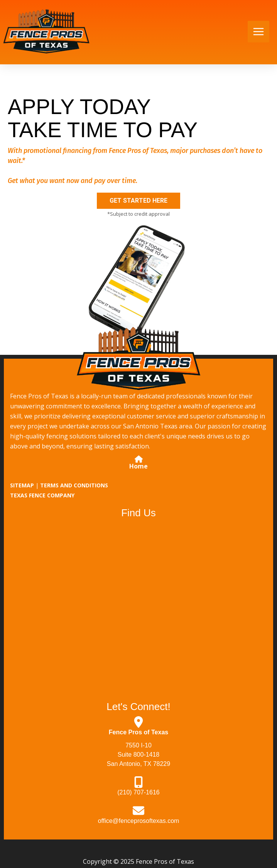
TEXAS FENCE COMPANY (42, 495)
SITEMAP (22, 485)
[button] (138, 201)
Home (138, 466)
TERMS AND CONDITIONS (74, 485)
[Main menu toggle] (258, 32)
